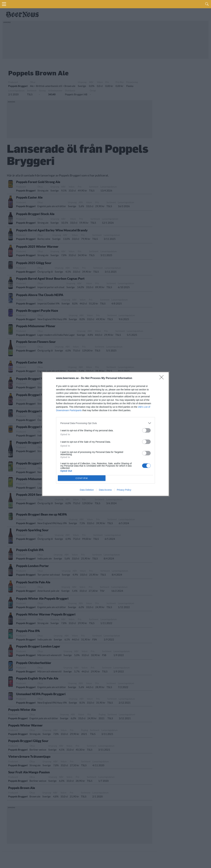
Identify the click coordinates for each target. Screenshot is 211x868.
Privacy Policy (124, 490)
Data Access (105, 490)
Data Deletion (87, 490)
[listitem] (105, 423)
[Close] (163, 378)
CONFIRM (82, 478)
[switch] (146, 430)
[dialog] (105, 434)
